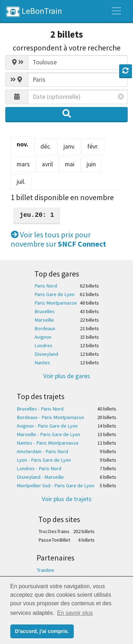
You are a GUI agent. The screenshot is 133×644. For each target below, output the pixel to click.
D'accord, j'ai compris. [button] (42, 631)
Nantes (42, 363)
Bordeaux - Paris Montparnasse (50, 417)
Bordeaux (45, 328)
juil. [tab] (21, 182)
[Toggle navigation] (117, 11)
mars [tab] (23, 164)
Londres (43, 345)
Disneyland (46, 354)
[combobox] (78, 62)
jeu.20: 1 (37, 215)
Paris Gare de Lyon (54, 294)
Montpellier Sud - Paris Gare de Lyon (56, 485)
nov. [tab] (23, 144)
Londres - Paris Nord (39, 468)
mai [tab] (70, 164)
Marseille (44, 320)
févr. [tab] (93, 146)
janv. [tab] (69, 146)
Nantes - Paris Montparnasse (48, 443)
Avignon (43, 337)
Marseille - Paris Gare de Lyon (48, 434)
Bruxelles (45, 311)
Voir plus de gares (67, 376)
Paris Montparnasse (56, 303)
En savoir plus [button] (75, 613)
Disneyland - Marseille (40, 477)
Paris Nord (46, 286)
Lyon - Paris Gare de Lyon (44, 460)
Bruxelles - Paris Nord (40, 409)
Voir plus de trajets (67, 499)
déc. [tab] (46, 146)
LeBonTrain (34, 11)
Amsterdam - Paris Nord (42, 451)
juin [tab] (91, 164)
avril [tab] (47, 164)
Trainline (45, 570)
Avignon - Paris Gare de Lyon (47, 426)
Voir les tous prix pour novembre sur (58, 239)
